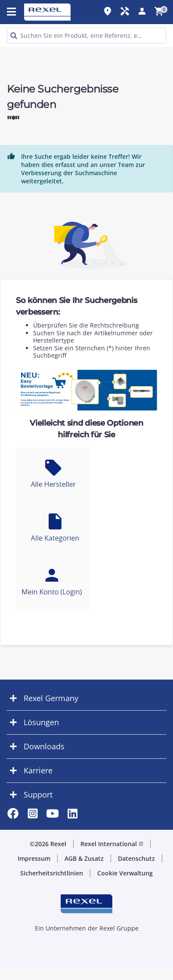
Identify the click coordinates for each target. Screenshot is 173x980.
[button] (86, 698)
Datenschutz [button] (136, 858)
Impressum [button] (34, 858)
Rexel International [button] (112, 844)
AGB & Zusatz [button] (84, 858)
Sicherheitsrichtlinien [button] (52, 873)
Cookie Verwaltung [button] (125, 873)
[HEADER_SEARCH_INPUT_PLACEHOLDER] (86, 36)
